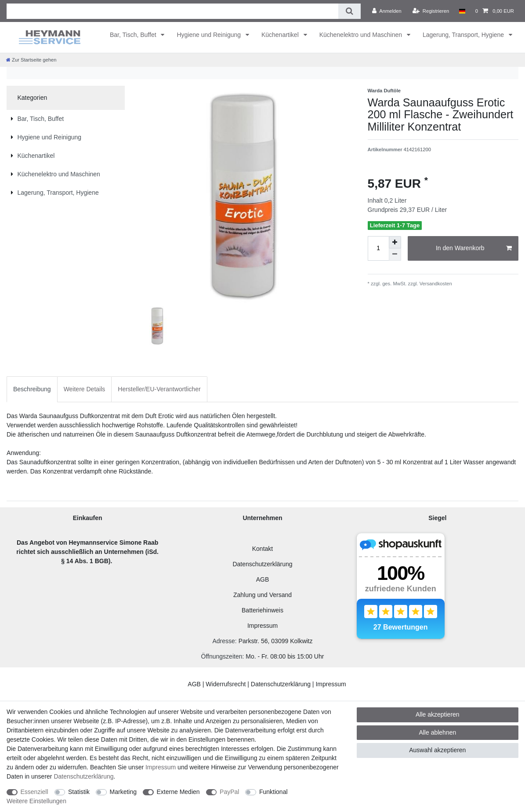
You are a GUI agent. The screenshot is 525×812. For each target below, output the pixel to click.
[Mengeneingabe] (378, 248)
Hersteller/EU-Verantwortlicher (159, 389)
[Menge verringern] (395, 255)
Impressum (262, 626)
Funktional (273, 792)
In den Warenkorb (474, 248)
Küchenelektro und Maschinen (362, 35)
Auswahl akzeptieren (437, 750)
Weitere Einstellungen (36, 801)
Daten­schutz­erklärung (83, 776)
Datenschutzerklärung (262, 564)
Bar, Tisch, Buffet (134, 35)
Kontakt (262, 549)
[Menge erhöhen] (395, 242)
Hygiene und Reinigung (209, 35)
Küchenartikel (281, 35)
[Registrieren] (431, 11)
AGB (263, 579)
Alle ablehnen (437, 732)
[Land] (462, 11)
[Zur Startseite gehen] (31, 60)
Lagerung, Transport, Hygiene (464, 35)
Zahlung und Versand (262, 595)
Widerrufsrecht (226, 684)
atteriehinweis (264, 610)
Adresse (223, 641)
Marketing (123, 792)
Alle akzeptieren (438, 714)
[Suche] (349, 11)
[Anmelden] (387, 11)
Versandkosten (435, 284)
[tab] (32, 389)
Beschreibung (32, 389)
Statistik (79, 792)
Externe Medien (178, 792)
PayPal (229, 792)
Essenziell (34, 792)
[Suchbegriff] (172, 11)
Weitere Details (85, 389)
